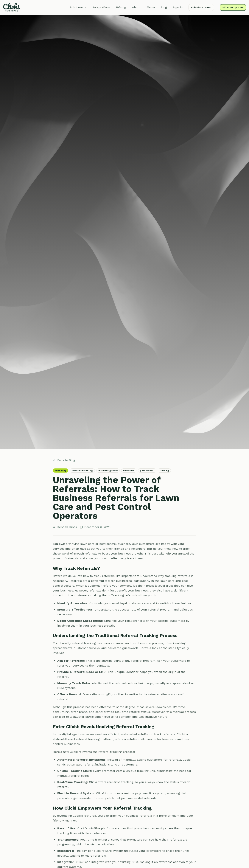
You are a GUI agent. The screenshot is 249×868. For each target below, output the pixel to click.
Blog (164, 7)
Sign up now (233, 7)
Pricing (121, 7)
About (136, 7)
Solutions (78, 7)
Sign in (178, 7)
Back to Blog (64, 460)
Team (151, 7)
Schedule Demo (201, 7)
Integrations (102, 7)
